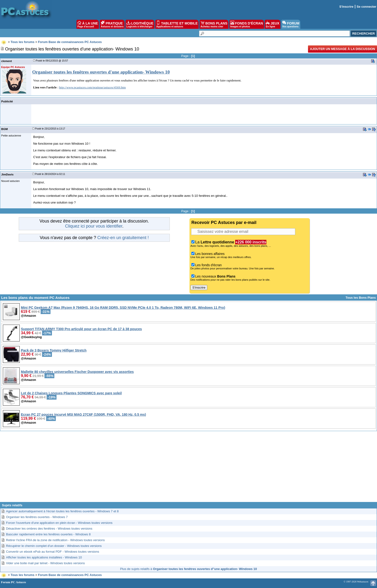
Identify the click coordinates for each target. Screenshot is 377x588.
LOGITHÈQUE (140, 24)
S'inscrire (346, 7)
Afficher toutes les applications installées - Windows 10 (44, 557)
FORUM (291, 24)
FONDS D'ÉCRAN (247, 24)
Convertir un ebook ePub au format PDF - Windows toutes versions (53, 552)
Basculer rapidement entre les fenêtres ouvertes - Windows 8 (48, 534)
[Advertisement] (188, 468)
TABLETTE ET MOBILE (177, 24)
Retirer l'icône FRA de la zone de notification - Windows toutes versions (55, 540)
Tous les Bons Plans (361, 298)
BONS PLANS (214, 24)
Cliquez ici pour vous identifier (94, 226)
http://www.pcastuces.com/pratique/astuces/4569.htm (93, 87)
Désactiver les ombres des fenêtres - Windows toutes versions (49, 529)
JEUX (272, 24)
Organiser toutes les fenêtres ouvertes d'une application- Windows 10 (101, 72)
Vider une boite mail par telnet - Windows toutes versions (45, 563)
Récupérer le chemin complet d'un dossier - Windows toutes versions (54, 546)
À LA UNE (88, 24)
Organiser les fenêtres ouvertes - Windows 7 (37, 517)
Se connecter (366, 7)
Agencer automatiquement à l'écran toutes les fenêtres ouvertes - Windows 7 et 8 (62, 511)
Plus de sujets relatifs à (189, 569)
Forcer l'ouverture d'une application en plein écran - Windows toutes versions (59, 523)
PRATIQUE (112, 24)
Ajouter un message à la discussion (342, 49)
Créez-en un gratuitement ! (123, 238)
